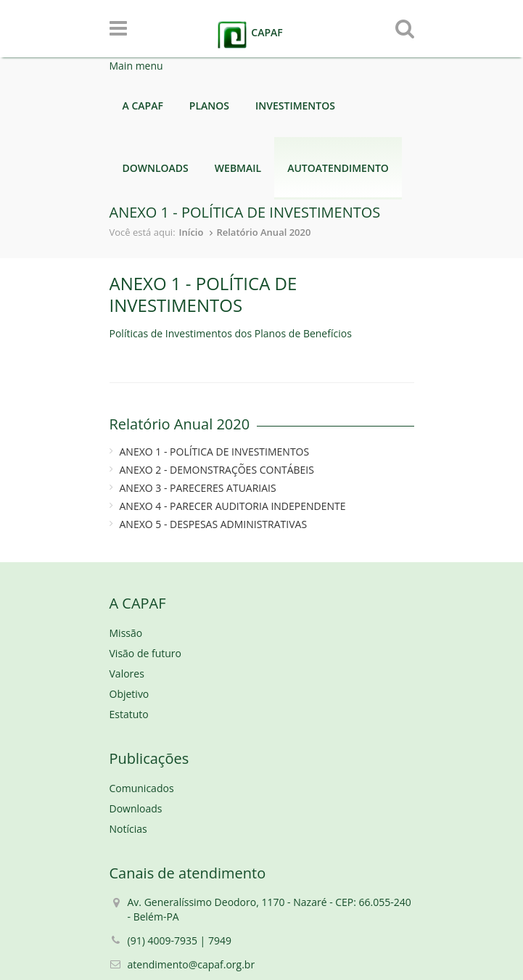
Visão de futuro (145, 653)
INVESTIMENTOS (295, 106)
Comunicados (142, 788)
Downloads (136, 808)
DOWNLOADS (156, 168)
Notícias (128, 829)
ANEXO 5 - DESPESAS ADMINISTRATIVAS (214, 524)
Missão (126, 633)
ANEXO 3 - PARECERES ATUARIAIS (198, 488)
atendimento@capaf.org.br (192, 964)
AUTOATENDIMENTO (338, 168)
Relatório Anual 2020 (263, 232)
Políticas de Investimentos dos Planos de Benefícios (231, 333)
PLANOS (209, 106)
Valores (127, 674)
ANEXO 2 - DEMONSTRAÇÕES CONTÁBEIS (217, 470)
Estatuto (129, 714)
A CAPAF (143, 106)
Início (192, 232)
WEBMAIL (238, 168)
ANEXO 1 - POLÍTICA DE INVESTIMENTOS (215, 452)
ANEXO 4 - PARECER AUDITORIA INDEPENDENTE (233, 506)
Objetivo (129, 694)
